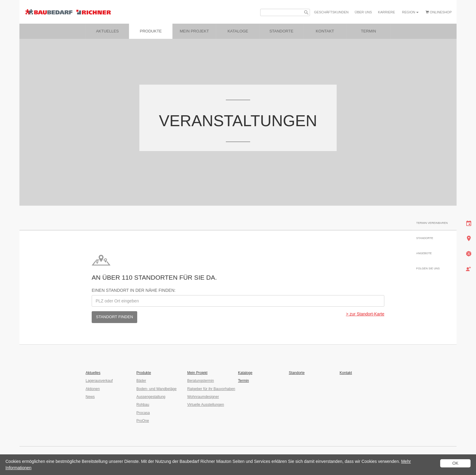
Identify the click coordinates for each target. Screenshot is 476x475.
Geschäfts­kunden (331, 12)
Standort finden (114, 317)
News (90, 397)
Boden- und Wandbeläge (156, 389)
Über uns (363, 12)
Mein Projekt (194, 31)
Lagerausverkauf (99, 381)
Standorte (297, 373)
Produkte (151, 31)
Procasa (143, 413)
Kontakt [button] (325, 31)
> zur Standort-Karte (365, 314)
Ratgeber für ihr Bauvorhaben (211, 389)
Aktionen (93, 389)
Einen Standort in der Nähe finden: (134, 290)
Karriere (386, 12)
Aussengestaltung (151, 397)
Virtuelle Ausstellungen (206, 405)
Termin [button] (369, 31)
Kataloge (245, 373)
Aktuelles (107, 31)
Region (410, 12)
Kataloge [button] (238, 31)
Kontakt (346, 373)
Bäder (141, 381)
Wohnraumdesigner (203, 397)
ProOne (143, 421)
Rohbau (143, 405)
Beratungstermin (201, 381)
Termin (243, 381)
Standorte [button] (281, 31)
